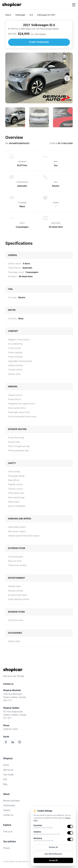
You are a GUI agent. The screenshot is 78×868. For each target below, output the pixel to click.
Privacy (7, 848)
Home (6, 765)
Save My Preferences (53, 854)
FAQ (5, 779)
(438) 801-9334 (10, 729)
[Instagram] (20, 742)
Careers (7, 810)
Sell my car (8, 770)
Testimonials (9, 805)
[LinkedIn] (13, 742)
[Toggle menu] (74, 5)
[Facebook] (6, 742)
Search (8, 15)
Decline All (53, 847)
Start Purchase (39, 42)
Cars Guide (8, 775)
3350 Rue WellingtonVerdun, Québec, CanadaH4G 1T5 (15, 697)
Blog (5, 784)
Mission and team (11, 801)
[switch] (70, 826)
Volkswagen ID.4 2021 (46, 15)
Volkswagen (20, 15)
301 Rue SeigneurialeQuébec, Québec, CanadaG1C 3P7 (15, 715)
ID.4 (31, 15)
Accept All (53, 860)
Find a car (8, 832)
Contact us (8, 815)
